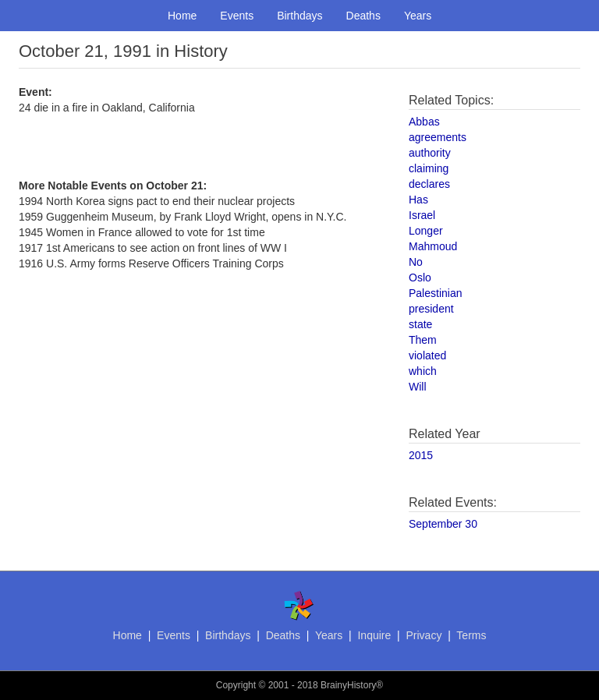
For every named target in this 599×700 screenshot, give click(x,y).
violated (427, 355)
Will (418, 387)
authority (430, 153)
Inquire (374, 635)
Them (423, 340)
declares (429, 184)
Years (418, 16)
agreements (438, 137)
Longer (426, 231)
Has (418, 200)
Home (182, 16)
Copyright (236, 685)
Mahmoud (433, 246)
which (423, 371)
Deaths (363, 16)
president (431, 309)
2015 (421, 455)
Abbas (424, 122)
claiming (429, 168)
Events (237, 16)
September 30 (443, 524)
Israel (422, 215)
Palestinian (436, 293)
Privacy (424, 635)
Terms (471, 635)
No (416, 262)
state (420, 324)
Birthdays (299, 16)
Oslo (420, 278)
